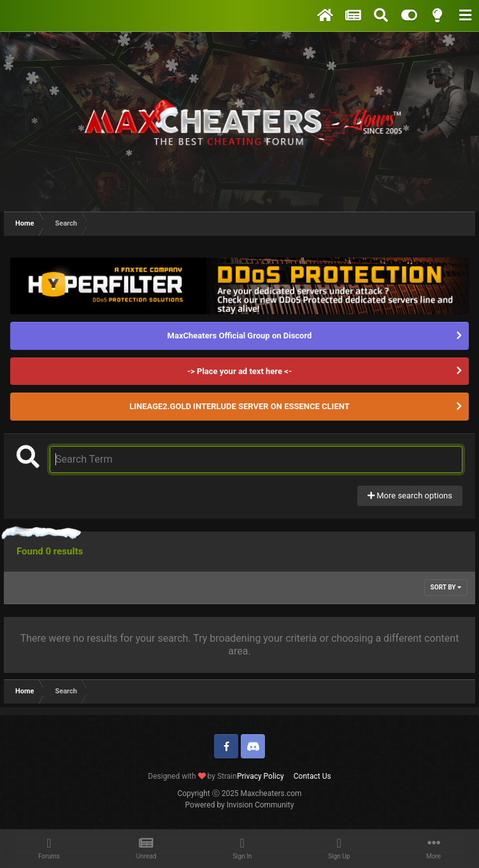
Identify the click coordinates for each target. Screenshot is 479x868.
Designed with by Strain (192, 776)
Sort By (446, 587)
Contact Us (312, 776)
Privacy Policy (261, 776)
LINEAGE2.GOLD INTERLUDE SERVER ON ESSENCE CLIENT (240, 406)
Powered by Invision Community (240, 805)
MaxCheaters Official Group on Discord (240, 336)
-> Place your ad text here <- (240, 371)
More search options (410, 495)
